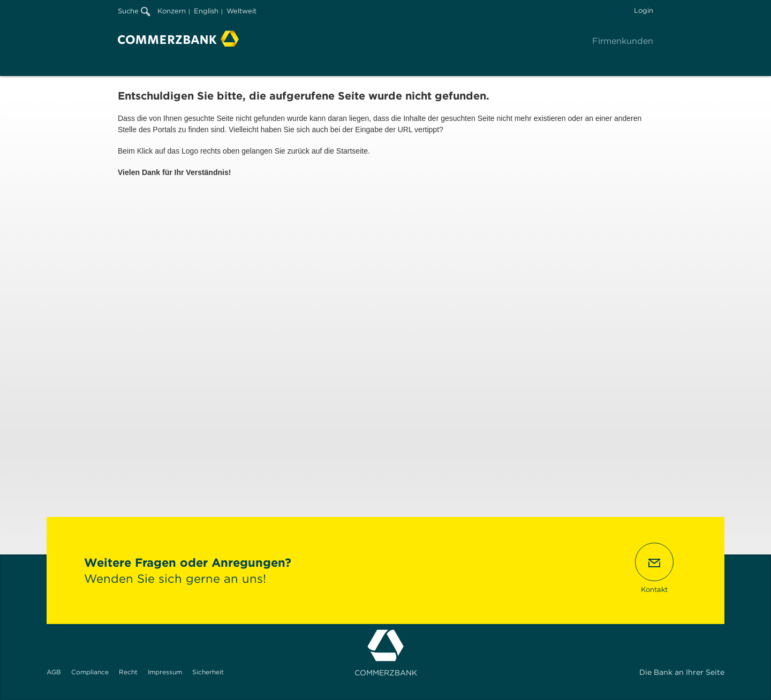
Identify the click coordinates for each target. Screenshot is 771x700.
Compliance (90, 672)
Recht (128, 672)
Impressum (165, 672)
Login (644, 10)
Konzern (172, 11)
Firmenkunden (623, 41)
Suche (134, 11)
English (206, 11)
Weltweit (241, 11)
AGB (54, 672)
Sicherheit (208, 672)
